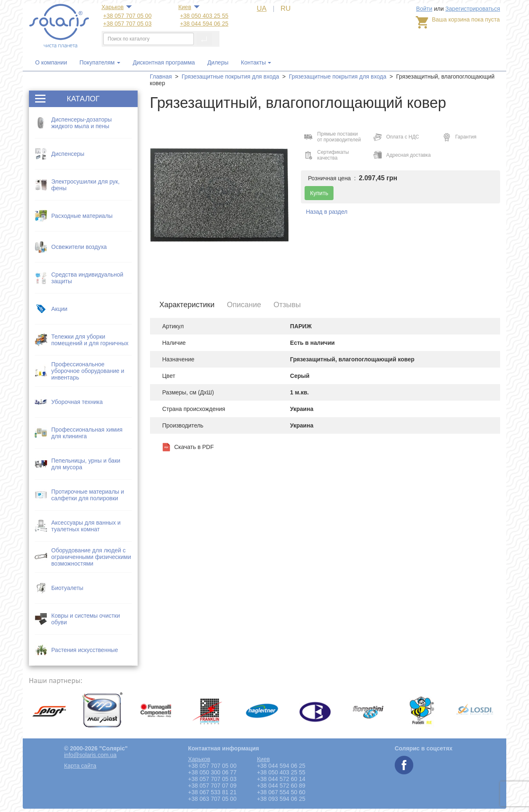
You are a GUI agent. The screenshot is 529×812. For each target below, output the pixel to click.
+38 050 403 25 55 (204, 16)
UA (262, 8)
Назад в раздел (327, 212)
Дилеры (218, 62)
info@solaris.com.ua (90, 755)
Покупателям (100, 62)
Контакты (253, 62)
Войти (424, 9)
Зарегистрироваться (473, 9)
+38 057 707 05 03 (127, 24)
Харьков (113, 7)
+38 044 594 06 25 (204, 24)
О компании (51, 62)
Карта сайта (80, 766)
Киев (185, 7)
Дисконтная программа (164, 62)
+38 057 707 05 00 (127, 16)
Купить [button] (319, 193)
